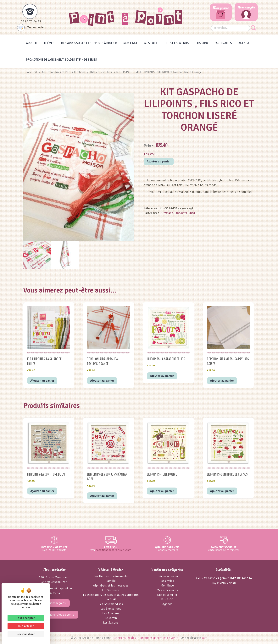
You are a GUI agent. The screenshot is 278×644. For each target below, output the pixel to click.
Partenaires (223, 43)
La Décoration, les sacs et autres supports (111, 595)
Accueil (32, 43)
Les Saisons (111, 623)
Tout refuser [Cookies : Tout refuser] (26, 626)
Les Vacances (111, 590)
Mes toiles (152, 43)
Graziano (167, 213)
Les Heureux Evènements (111, 576)
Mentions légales (54, 603)
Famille (111, 581)
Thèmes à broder (167, 576)
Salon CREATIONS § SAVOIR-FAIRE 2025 (222, 578)
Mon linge (131, 43)
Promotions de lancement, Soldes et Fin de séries (61, 60)
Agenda (244, 43)
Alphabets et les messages (111, 586)
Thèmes (49, 43)
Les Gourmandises (111, 604)
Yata (205, 638)
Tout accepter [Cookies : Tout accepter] (26, 618)
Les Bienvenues (111, 609)
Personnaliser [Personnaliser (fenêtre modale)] (26, 634)
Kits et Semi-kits (177, 43)
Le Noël (111, 599)
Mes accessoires (167, 590)
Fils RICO (202, 43)
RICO (192, 213)
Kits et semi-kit (167, 595)
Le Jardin (111, 618)
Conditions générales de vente (54, 615)
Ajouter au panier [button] (42, 381)
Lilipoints (181, 213)
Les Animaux (111, 613)
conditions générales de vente (114, 550)
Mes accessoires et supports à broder (89, 43)
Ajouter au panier (159, 161)
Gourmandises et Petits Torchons (64, 72)
